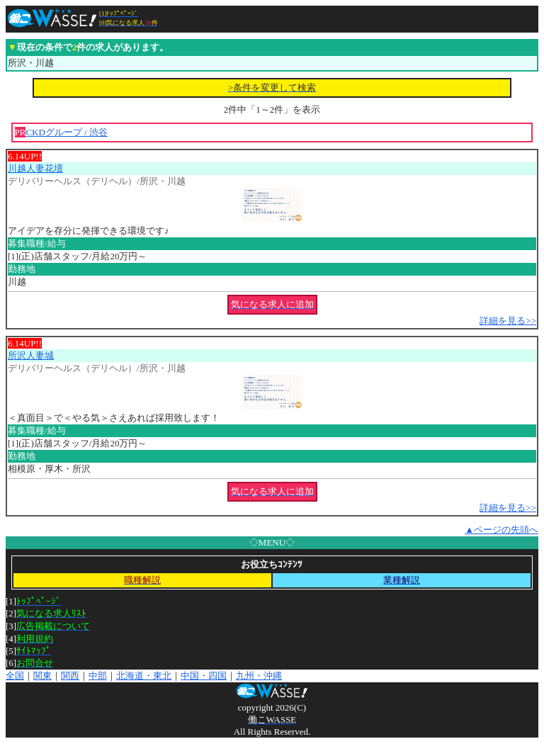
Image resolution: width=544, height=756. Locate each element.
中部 (98, 676)
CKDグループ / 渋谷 (67, 132)
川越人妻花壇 (35, 168)
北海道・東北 (144, 676)
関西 (70, 676)
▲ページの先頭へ (501, 530)
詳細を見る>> (508, 321)
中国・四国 (204, 676)
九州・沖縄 (259, 676)
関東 (42, 676)
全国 (15, 676)
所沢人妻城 (31, 355)
